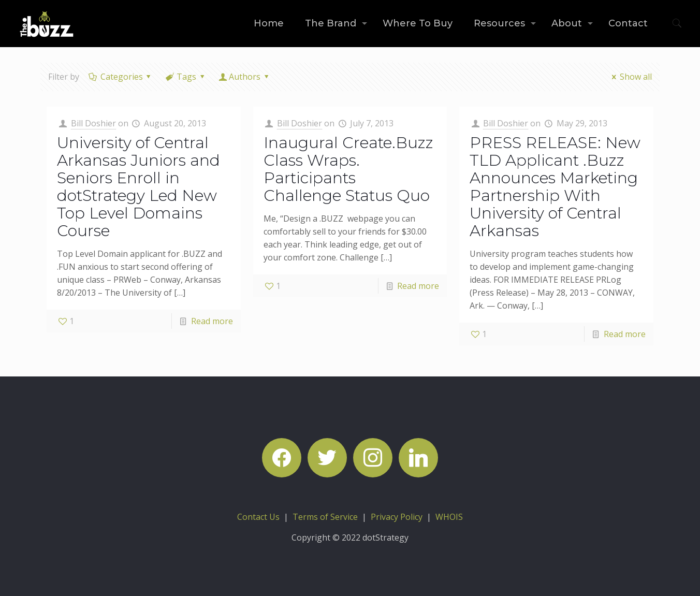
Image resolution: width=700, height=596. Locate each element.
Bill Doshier (93, 123)
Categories (121, 77)
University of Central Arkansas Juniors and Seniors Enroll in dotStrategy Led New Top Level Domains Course (138, 187)
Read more (212, 321)
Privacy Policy (397, 517)
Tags (186, 77)
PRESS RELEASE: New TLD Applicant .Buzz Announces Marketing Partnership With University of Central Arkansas (555, 187)
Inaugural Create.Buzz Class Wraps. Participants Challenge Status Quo (348, 169)
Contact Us (258, 517)
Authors (245, 77)
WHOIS (449, 517)
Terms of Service (325, 517)
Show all (630, 77)
